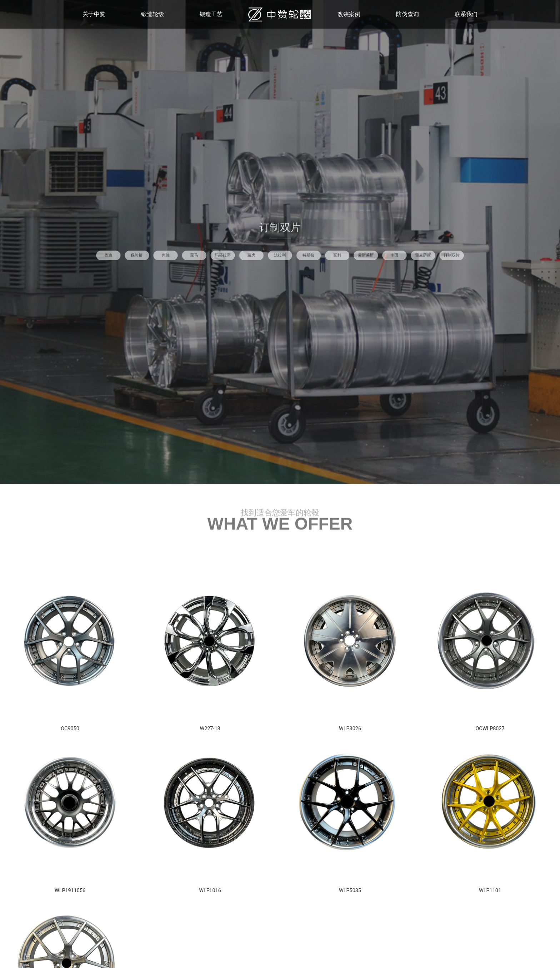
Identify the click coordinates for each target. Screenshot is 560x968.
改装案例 (349, 14)
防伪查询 (407, 14)
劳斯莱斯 (321, 255)
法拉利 (280, 255)
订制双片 (362, 255)
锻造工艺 (211, 14)
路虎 (266, 255)
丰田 (335, 255)
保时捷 (211, 255)
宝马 (239, 255)
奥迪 (198, 255)
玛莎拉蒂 (253, 255)
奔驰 (225, 255)
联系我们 (466, 14)
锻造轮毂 (152, 14)
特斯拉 (294, 255)
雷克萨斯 (348, 255)
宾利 (307, 255)
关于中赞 (94, 14)
